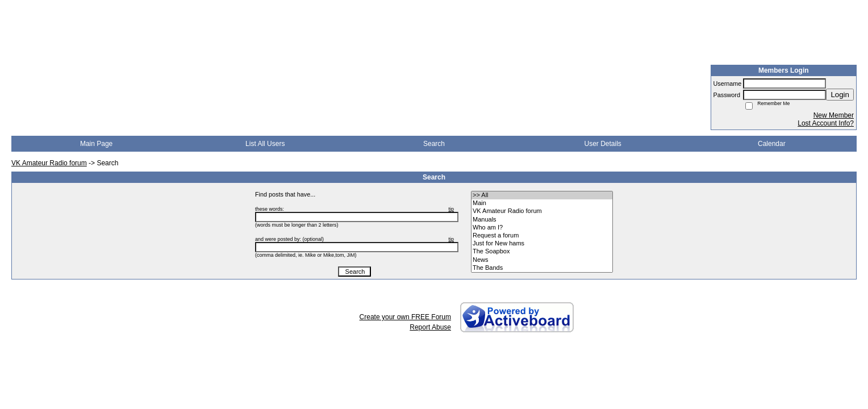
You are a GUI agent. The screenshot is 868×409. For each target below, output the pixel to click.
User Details (602, 144)
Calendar (772, 144)
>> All (542, 195)
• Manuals (542, 220)
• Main (542, 203)
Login (840, 95)
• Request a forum (542, 236)
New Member (834, 115)
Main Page (96, 144)
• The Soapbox (542, 252)
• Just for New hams (542, 244)
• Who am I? (542, 228)
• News (542, 260)
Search (434, 144)
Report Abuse (430, 327)
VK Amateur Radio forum (49, 163)
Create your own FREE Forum (405, 317)
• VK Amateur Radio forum (542, 211)
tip (451, 209)
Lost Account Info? (826, 123)
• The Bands (542, 268)
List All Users (265, 144)
